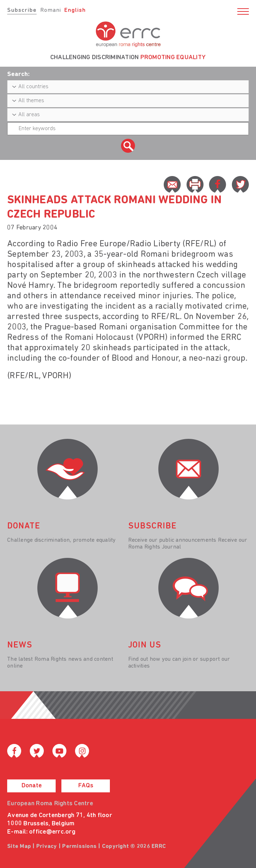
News (20, 645)
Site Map (19, 846)
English (75, 10)
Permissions (79, 846)
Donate (32, 786)
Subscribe (22, 10)
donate (24, 526)
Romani (51, 10)
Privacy (47, 846)
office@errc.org (52, 832)
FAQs (86, 786)
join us (145, 645)
